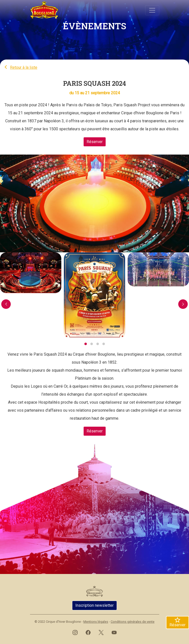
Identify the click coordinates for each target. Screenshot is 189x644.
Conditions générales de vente (133, 622)
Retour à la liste (21, 67)
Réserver (95, 142)
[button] (86, 344)
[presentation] (6, 304)
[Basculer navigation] (152, 10)
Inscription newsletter (94, 605)
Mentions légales (96, 622)
